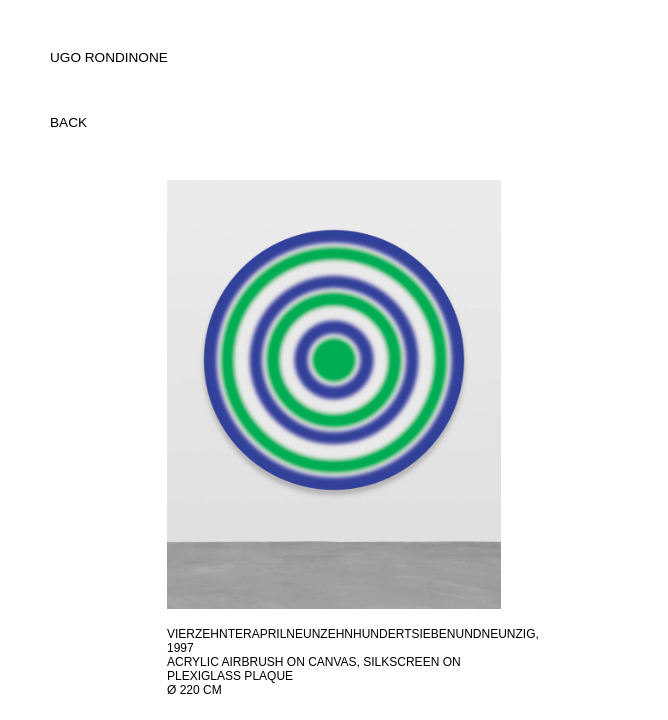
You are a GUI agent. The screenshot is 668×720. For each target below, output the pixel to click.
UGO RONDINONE (109, 57)
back (68, 122)
